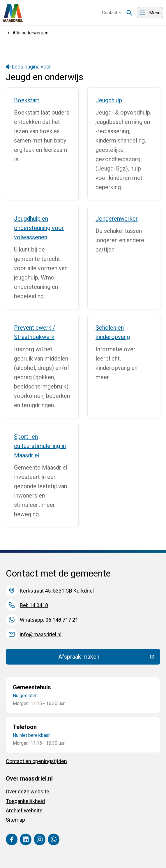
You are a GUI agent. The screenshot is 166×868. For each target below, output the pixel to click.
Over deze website (28, 791)
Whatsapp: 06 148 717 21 (49, 620)
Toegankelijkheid (25, 801)
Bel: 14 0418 (34, 605)
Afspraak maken (109, 658)
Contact (112, 13)
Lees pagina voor (28, 67)
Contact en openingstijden (36, 761)
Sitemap (15, 820)
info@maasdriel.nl (41, 634)
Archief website (24, 810)
